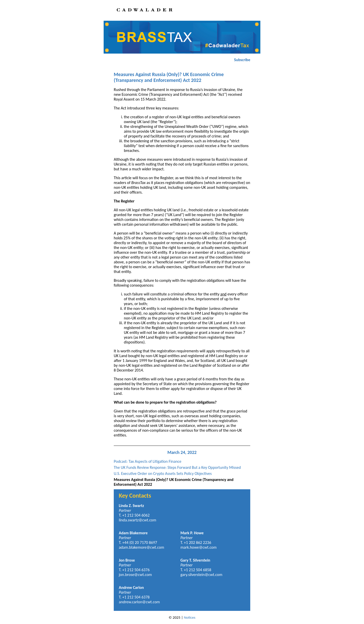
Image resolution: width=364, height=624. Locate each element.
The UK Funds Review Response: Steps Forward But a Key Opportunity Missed (177, 467)
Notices (190, 617)
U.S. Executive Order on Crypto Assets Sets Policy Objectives (163, 473)
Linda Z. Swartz (131, 506)
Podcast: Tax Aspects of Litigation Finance (148, 461)
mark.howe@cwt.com (199, 547)
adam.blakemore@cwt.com (141, 547)
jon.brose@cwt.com (135, 575)
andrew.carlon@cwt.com (139, 602)
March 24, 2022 (182, 452)
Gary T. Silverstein (195, 560)
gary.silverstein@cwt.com (201, 575)
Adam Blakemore (133, 533)
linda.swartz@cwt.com (138, 520)
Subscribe (242, 60)
